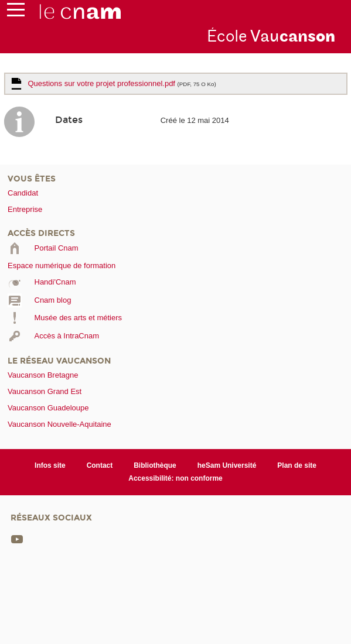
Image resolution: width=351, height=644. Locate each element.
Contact (100, 465)
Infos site (50, 465)
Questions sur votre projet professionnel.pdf (122, 83)
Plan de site (297, 465)
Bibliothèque (155, 465)
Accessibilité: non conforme (175, 478)
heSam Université (227, 465)
